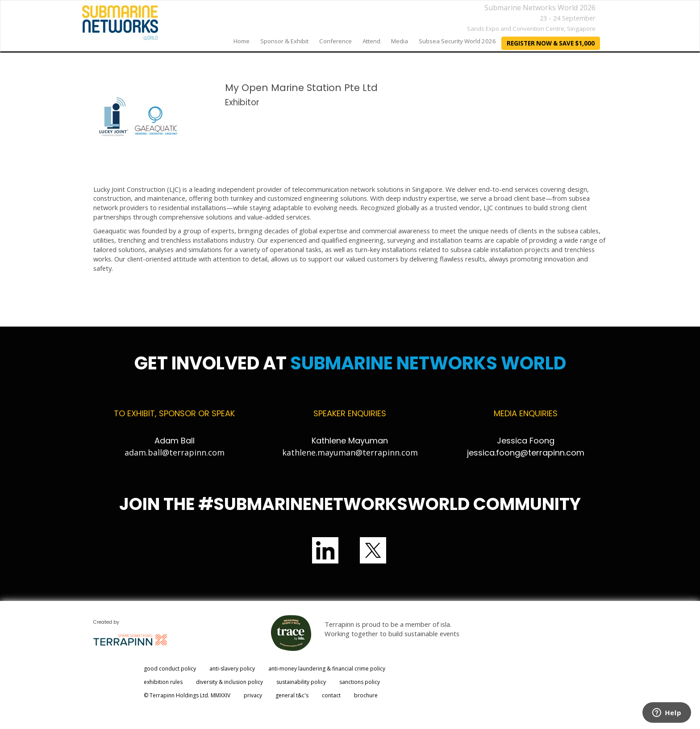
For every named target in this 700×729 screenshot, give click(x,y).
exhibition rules (163, 682)
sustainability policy (301, 682)
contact (331, 695)
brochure (366, 695)
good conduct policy (170, 669)
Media (400, 41)
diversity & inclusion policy (229, 682)
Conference (335, 41)
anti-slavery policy (232, 669)
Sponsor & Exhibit (284, 41)
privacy (253, 695)
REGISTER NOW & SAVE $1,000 (551, 43)
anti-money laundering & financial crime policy (327, 669)
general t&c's (292, 695)
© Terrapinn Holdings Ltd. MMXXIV (187, 695)
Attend (371, 41)
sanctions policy (360, 682)
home (242, 41)
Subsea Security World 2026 (457, 41)
